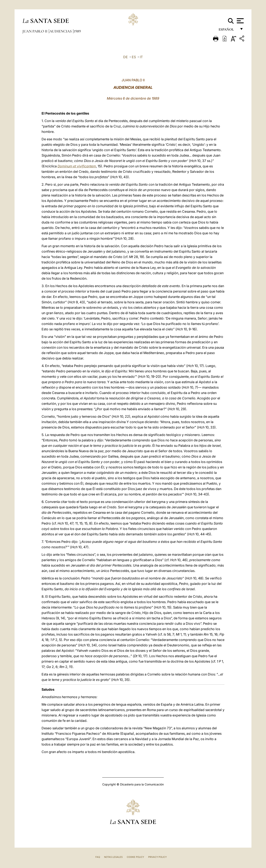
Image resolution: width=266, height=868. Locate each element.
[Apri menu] (240, 21)
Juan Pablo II (35, 31)
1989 (77, 31)
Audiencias (61, 31)
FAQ (98, 857)
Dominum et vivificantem (77, 166)
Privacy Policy (157, 857)
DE (126, 57)
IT (141, 57)
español (228, 31)
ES (134, 57)
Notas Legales (113, 857)
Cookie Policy (135, 857)
